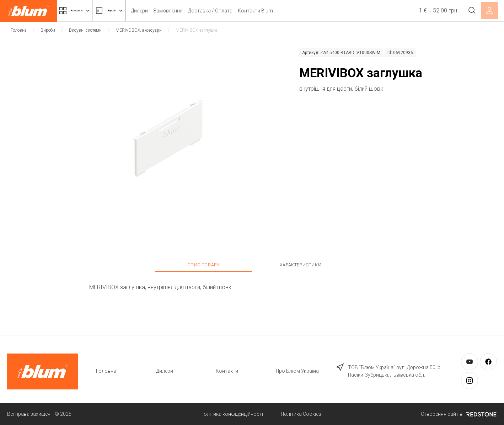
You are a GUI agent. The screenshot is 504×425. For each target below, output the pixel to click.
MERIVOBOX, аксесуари (139, 30)
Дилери (175, 11)
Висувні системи (85, 30)
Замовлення (204, 11)
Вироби (137, 11)
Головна (19, 30)
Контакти (227, 371)
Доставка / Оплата (246, 11)
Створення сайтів (459, 414)
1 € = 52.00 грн (432, 10)
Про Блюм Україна (297, 371)
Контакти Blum (291, 11)
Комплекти (85, 11)
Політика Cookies (301, 414)
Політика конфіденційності (232, 414)
